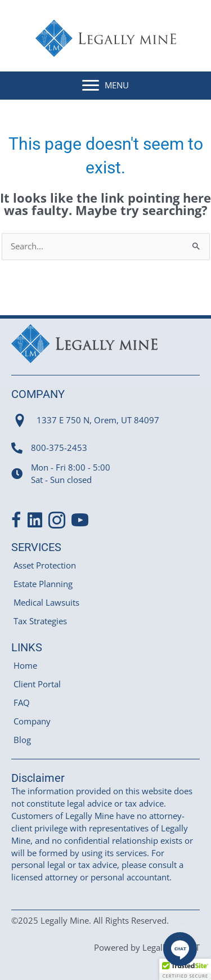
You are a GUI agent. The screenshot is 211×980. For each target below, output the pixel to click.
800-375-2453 (59, 448)
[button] (185, 969)
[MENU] (105, 86)
